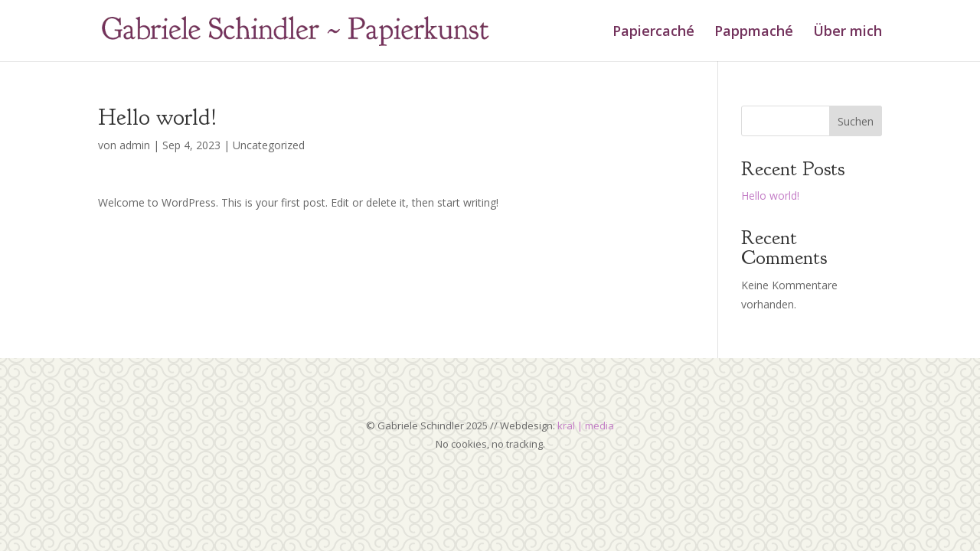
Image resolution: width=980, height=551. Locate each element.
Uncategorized (269, 145)
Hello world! (770, 196)
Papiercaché (653, 33)
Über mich (848, 33)
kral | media (586, 425)
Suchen (856, 121)
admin (135, 145)
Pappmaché (754, 33)
